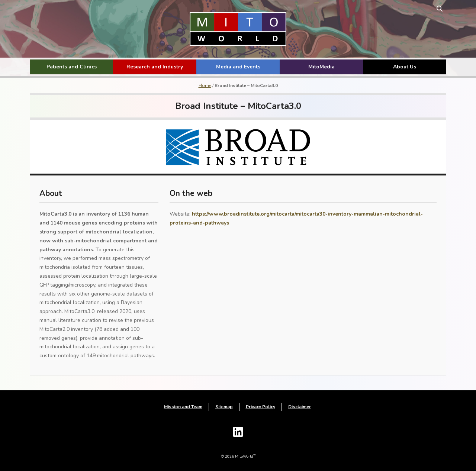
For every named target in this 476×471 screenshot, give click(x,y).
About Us (405, 67)
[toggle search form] (440, 8)
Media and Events (238, 67)
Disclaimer (300, 407)
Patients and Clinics (72, 67)
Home (205, 86)
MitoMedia (321, 67)
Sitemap (224, 407)
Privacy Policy (260, 407)
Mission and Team (183, 407)
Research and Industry (155, 67)
